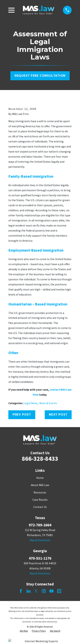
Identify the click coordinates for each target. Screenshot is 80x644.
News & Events (48, 403)
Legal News (31, 403)
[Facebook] (21, 591)
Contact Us (40, 507)
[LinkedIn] (29, 591)
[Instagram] (44, 591)
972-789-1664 (40, 525)
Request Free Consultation (40, 76)
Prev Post (22, 415)
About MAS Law (40, 485)
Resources (40, 492)
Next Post (58, 415)
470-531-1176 (40, 558)
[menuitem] (24, 631)
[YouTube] (51, 591)
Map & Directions (40, 540)
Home (40, 478)
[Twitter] (36, 591)
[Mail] (59, 591)
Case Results (40, 500)
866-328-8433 (40, 458)
